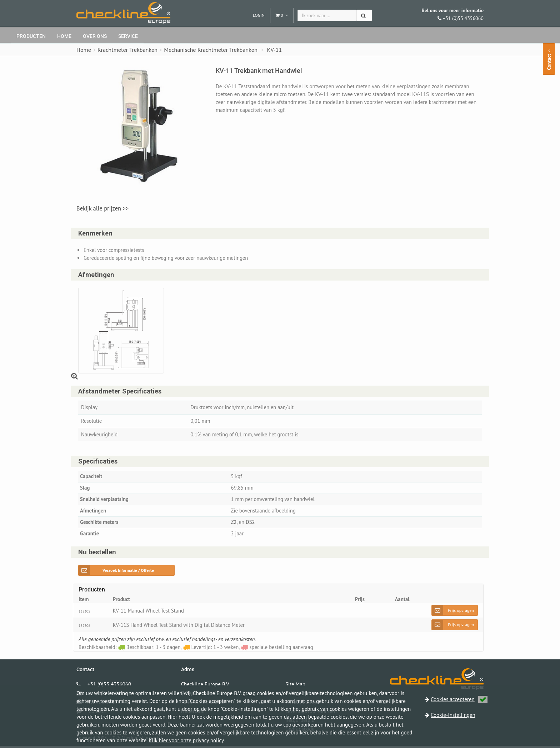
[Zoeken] (364, 15)
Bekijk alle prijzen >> (102, 208)
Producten (31, 36)
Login (259, 15)
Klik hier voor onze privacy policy (186, 740)
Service (128, 36)
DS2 (251, 524)
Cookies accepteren (459, 699)
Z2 (234, 524)
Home (64, 36)
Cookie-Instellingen (453, 715)
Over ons (95, 36)
